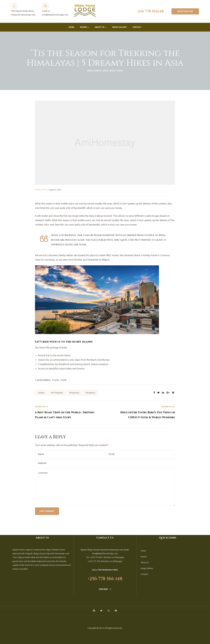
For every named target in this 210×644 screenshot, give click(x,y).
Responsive (74, 393)
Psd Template (57, 393)
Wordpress (90, 393)
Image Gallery (119, 27)
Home (71, 27)
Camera (41, 393)
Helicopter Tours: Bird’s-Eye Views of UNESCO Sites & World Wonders (140, 412)
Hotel (44, 190)
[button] (185, 11)
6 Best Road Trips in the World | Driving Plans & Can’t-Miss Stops (70, 412)
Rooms (85, 27)
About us (101, 27)
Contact (137, 27)
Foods (38, 190)
